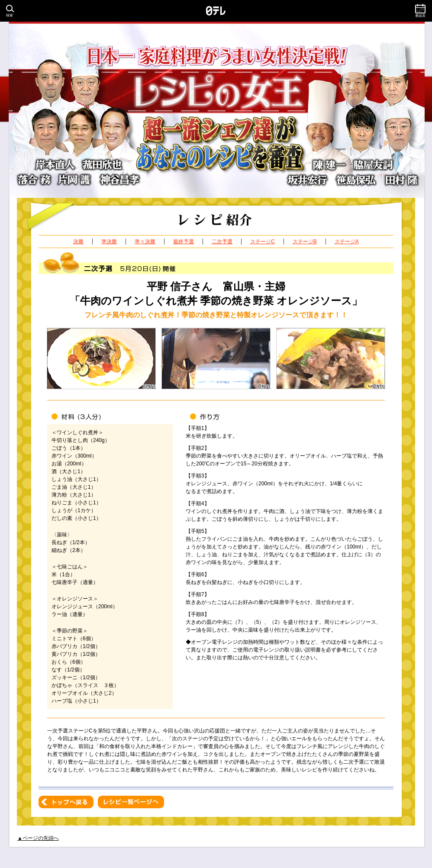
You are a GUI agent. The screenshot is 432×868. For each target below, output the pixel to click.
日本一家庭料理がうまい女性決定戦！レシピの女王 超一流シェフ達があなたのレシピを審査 (216, 110)
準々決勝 (145, 242)
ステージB (305, 242)
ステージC (263, 242)
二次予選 (222, 242)
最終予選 (184, 242)
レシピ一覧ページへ (131, 802)
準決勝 (109, 242)
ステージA (347, 242)
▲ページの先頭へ (38, 838)
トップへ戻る (66, 802)
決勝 (78, 242)
